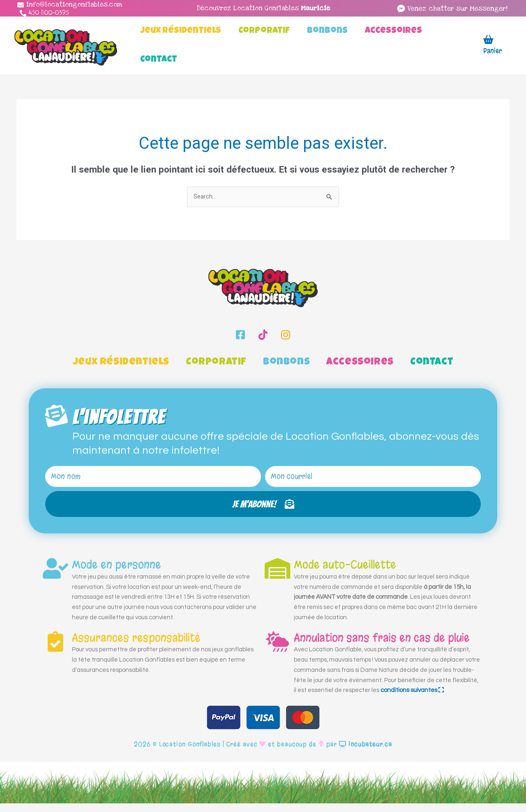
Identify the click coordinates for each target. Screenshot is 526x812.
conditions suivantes (412, 699)
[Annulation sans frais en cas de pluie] (277, 650)
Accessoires (360, 363)
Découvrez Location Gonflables (263, 8)
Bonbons (286, 363)
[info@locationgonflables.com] (70, 5)
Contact (432, 363)
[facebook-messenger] (452, 9)
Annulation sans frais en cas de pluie (382, 647)
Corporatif (216, 363)
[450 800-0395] (44, 13)
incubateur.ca (366, 753)
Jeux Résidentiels (121, 363)
